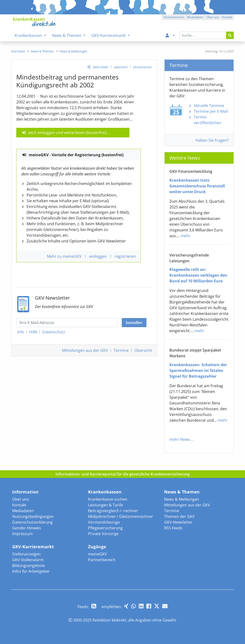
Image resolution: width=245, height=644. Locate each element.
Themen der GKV (179, 516)
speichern (121, 67)
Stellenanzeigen (26, 554)
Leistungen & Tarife (106, 505)
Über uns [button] (213, 17)
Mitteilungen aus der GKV (187, 505)
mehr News (180, 439)
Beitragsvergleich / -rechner (113, 511)
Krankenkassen (105, 492)
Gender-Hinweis (27, 528)
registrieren (125, 256)
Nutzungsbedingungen (33, 516)
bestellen (134, 323)
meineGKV (97, 554)
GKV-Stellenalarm (28, 560)
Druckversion (143, 67)
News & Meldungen (182, 499)
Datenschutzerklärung (32, 522)
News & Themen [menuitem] (67, 35)
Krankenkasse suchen (108, 499)
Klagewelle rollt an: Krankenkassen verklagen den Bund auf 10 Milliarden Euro (198, 275)
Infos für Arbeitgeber (31, 571)
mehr (186, 236)
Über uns (21, 499)
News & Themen (182, 492)
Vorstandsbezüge (104, 522)
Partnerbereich (102, 560)
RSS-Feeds (173, 528)
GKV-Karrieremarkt (33, 547)
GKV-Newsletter (178, 522)
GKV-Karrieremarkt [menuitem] (109, 35)
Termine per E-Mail (211, 111)
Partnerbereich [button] (174, 17)
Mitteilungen (85, 350)
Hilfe (33, 332)
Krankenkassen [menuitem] (29, 35)
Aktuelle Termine (209, 106)
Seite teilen (101, 67)
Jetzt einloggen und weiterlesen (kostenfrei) (67, 133)
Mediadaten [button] (195, 17)
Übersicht (143, 350)
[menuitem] (169, 35)
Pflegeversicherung (105, 528)
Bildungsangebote (29, 566)
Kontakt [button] (227, 17)
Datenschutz (54, 332)
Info (21, 332)
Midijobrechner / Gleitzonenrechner (121, 516)
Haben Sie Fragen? (212, 140)
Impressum (22, 534)
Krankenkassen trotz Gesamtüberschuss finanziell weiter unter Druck (197, 186)
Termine (121, 350)
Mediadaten (23, 511)
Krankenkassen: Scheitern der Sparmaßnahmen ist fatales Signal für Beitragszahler (198, 370)
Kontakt (19, 505)
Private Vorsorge (103, 534)
